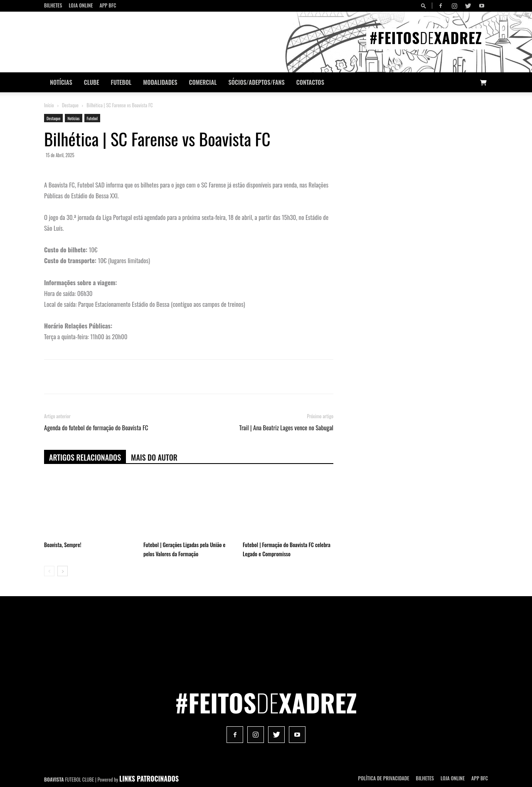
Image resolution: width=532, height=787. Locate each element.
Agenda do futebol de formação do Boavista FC (96, 428)
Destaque (70, 105)
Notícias (61, 82)
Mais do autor (154, 457)
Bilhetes (53, 5)
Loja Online (81, 5)
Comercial (203, 82)
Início (49, 105)
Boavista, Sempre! (63, 545)
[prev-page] (49, 571)
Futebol (121, 82)
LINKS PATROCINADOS (149, 779)
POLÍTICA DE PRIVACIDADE (384, 778)
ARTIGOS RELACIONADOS (85, 457)
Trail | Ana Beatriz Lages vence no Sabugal (286, 428)
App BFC (108, 5)
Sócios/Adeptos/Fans (256, 82)
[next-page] (63, 571)
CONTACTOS (310, 82)
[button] (425, 6)
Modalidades (160, 82)
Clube (92, 82)
